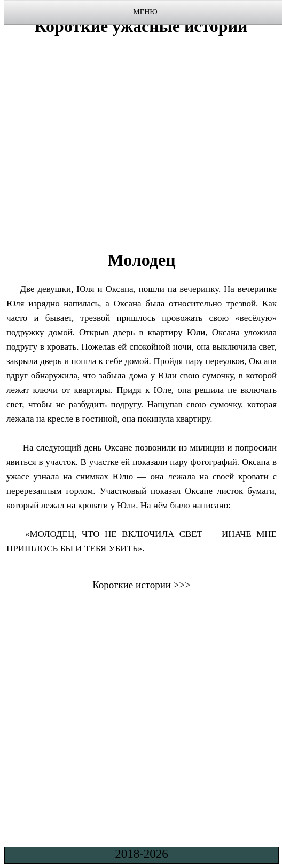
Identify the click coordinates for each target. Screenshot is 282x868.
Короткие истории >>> (142, 585)
